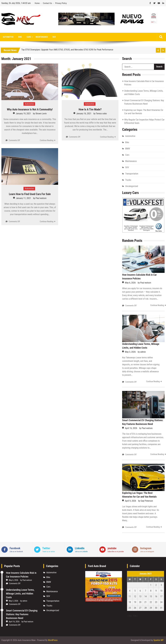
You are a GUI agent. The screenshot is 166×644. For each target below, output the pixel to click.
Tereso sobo (101, 114)
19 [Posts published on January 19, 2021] (135, 602)
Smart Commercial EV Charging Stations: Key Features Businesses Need (22, 614)
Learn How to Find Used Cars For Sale (30, 194)
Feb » (136, 616)
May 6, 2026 (130, 283)
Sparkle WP (158, 640)
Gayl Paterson (147, 501)
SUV (54, 37)
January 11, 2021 (23, 198)
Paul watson (41, 198)
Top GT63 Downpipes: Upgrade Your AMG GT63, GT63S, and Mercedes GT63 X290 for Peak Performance (67, 50)
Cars (29, 37)
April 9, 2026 (130, 501)
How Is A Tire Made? (90, 109)
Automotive (8, 37)
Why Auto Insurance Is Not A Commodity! (30, 109)
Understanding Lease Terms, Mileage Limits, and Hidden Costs (20, 594)
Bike (20, 37)
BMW (128, 149)
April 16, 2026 (131, 428)
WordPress (53, 640)
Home (37, 3)
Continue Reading (46, 140)
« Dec (129, 616)
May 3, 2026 (130, 352)
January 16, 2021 (84, 114)
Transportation (132, 174)
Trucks (128, 180)
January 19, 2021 (23, 114)
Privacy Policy (61, 3)
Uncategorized (132, 186)
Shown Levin (41, 114)
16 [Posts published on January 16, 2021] (156, 596)
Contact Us (47, 3)
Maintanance (42, 37)
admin (143, 352)
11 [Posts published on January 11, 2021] (130, 596)
